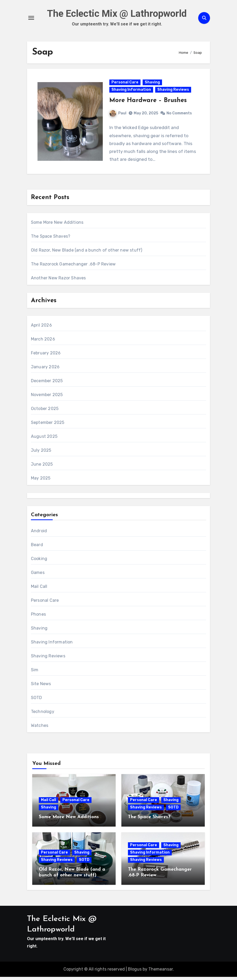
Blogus (135, 972)
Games (38, 576)
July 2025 (41, 453)
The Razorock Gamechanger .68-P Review (73, 267)
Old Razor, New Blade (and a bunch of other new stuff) (87, 253)
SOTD (37, 701)
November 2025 (47, 398)
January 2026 (45, 370)
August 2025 (44, 440)
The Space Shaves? (51, 239)
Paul (118, 115)
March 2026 (43, 342)
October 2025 (45, 412)
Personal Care (125, 84)
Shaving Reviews (173, 91)
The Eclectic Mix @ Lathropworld (117, 14)
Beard (37, 548)
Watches (40, 729)
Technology (43, 715)
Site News (41, 687)
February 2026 (46, 356)
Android (39, 534)
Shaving (153, 84)
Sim (35, 673)
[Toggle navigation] (31, 18)
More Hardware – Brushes (148, 102)
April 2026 (41, 328)
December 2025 (47, 384)
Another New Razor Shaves (58, 281)
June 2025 (42, 467)
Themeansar (161, 972)
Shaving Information (131, 91)
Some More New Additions (57, 225)
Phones (38, 617)
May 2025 (41, 481)
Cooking (39, 562)
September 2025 (48, 426)
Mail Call (39, 590)
